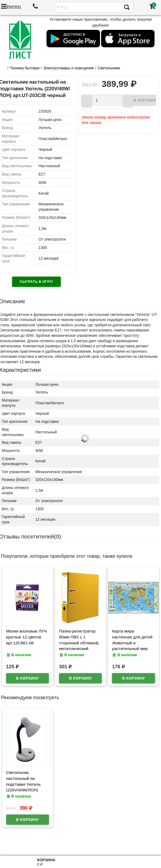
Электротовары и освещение (69, 68)
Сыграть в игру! (36, 282)
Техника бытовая (25, 68)
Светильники (109, 68)
